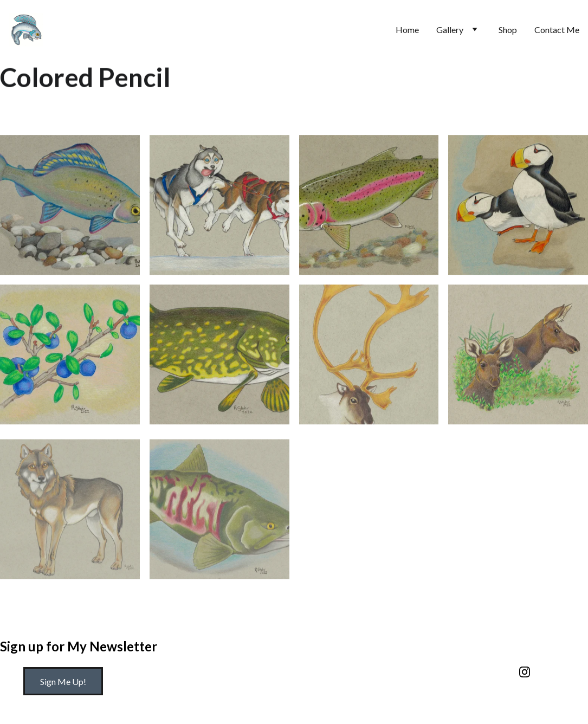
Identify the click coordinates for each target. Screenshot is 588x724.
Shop (508, 30)
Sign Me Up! (63, 681)
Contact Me (557, 30)
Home (407, 30)
